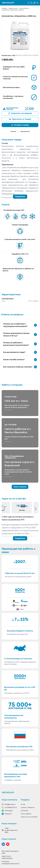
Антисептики (24, 8)
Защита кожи (13, 8)
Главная (4, 8)
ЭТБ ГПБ (22, 510)
